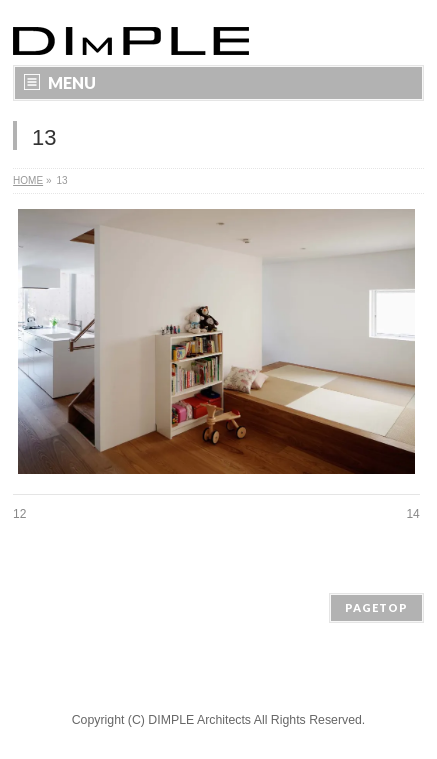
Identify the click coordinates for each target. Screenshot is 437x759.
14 (412, 514)
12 (19, 514)
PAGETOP (376, 607)
